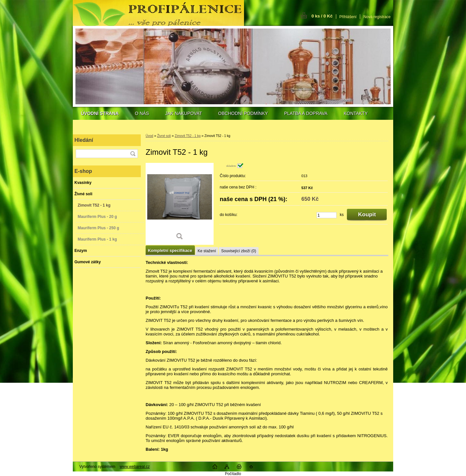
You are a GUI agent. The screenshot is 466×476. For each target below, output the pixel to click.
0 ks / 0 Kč (322, 16)
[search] (133, 154)
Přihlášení (348, 17)
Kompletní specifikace (170, 250)
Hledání (84, 140)
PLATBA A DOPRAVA (306, 113)
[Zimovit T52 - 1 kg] (180, 204)
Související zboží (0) (239, 251)
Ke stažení (207, 251)
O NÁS (142, 113)
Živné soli (164, 136)
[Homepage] (100, 113)
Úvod (149, 136)
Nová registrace (377, 17)
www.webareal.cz (135, 467)
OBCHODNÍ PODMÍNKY (243, 113)
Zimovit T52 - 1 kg (188, 136)
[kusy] (327, 215)
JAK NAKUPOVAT (183, 113)
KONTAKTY (356, 113)
